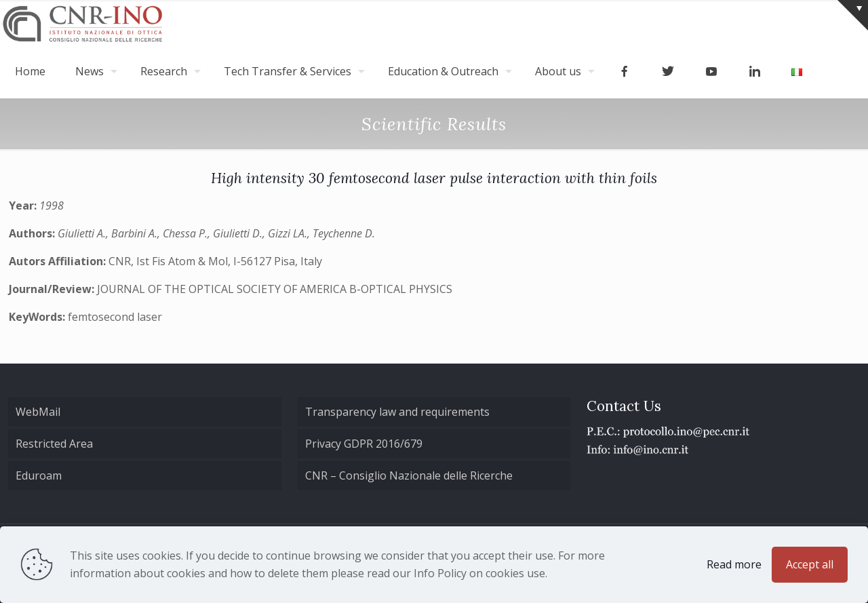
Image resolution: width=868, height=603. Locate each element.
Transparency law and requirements (397, 412)
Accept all (810, 564)
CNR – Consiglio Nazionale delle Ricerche (409, 475)
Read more (734, 564)
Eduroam (39, 475)
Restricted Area (54, 444)
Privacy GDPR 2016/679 (364, 444)
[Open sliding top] (853, 15)
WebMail (38, 412)
